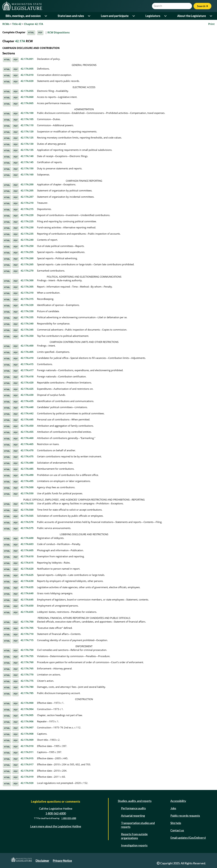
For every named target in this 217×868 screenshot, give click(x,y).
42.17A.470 (27, 450)
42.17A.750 (27, 650)
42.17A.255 (27, 252)
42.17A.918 (27, 771)
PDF (40, 33)
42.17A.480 (27, 463)
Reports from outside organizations (134, 836)
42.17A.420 (27, 383)
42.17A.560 (27, 510)
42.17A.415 (27, 364)
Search (202, 6)
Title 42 (17, 24)
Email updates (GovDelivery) (188, 838)
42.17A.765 (27, 668)
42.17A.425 (27, 389)
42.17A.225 (27, 221)
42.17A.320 (27, 305)
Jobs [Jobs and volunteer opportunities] (173, 808)
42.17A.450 (27, 426)
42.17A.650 (27, 606)
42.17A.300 (27, 280)
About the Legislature (192, 16)
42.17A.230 (27, 227)
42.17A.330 (27, 311)
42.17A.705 (27, 628)
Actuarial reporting (133, 816)
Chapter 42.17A (34, 24)
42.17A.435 (27, 401)
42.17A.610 (27, 556)
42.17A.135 (27, 150)
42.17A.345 (27, 330)
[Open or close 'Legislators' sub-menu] (166, 16)
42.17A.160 (27, 174)
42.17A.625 (27, 575)
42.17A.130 (27, 144)
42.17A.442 (27, 413)
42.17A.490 (27, 475)
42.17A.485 (27, 469)
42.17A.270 (27, 271)
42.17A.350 (27, 336)
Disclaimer (42, 861)
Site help (176, 823)
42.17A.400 (27, 346)
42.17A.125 (27, 138)
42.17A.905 (27, 715)
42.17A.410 (27, 358)
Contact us (177, 830)
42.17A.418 (27, 376)
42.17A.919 (27, 777)
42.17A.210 (27, 203)
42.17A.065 (27, 103)
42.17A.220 (27, 215)
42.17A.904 (27, 709)
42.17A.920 (27, 783)
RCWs (6, 24)
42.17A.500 (27, 487)
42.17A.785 (27, 693)
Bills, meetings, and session (23, 16)
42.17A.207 (27, 197)
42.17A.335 (27, 317)
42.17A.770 (27, 675)
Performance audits (133, 808)
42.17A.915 (27, 758)
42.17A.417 (27, 370)
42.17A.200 (27, 184)
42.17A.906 (27, 721)
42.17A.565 (27, 516)
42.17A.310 (27, 293)
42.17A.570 (27, 522)
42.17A (20, 41)
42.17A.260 (27, 258)
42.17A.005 (27, 69)
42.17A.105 (27, 119)
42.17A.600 (27, 538)
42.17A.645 (27, 600)
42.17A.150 (27, 168)
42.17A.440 (27, 407)
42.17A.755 (27, 656)
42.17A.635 (27, 587)
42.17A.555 (27, 503)
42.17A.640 (27, 593)
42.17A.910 (27, 746)
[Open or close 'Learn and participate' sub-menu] (134, 16)
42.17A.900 (27, 703)
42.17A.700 (27, 622)
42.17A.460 (27, 438)
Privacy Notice (62, 861)
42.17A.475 (27, 456)
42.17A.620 (27, 569)
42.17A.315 (27, 299)
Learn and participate (115, 16)
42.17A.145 (27, 162)
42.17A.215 (27, 209)
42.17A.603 (27, 544)
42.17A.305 (27, 287)
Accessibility (178, 801)
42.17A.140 (27, 156)
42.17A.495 (27, 481)
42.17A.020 (27, 81)
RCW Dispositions (59, 32)
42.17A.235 (27, 234)
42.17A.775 (27, 681)
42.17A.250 (27, 246)
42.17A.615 (27, 563)
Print (211, 24)
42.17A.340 (27, 324)
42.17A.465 (27, 444)
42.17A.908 (27, 734)
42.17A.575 (27, 528)
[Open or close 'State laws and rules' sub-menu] (89, 16)
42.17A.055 (27, 91)
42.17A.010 (27, 75)
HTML (31, 33)
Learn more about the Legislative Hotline (56, 826)
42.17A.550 (27, 493)
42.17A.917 (27, 764)
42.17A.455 (27, 432)
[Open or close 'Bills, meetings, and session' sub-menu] (46, 16)
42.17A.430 (27, 395)
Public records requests (185, 816)
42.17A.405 (27, 352)
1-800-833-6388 (69, 818)
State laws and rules (71, 16)
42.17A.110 (27, 125)
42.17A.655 (27, 612)
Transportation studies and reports (138, 825)
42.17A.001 (27, 59)
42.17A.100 (27, 113)
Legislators (153, 16)
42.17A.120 (27, 131)
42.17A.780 (27, 687)
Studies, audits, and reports (135, 801)
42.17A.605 (27, 550)
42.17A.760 (27, 662)
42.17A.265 (27, 264)
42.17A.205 (27, 190)
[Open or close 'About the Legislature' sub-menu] (211, 16)
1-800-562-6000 (56, 813)
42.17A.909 (27, 740)
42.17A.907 (27, 727)
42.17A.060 (27, 97)
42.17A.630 (27, 581)
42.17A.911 (27, 752)
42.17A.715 (27, 640)
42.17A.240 (27, 240)
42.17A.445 (27, 419)
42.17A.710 (27, 634)
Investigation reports (134, 845)
